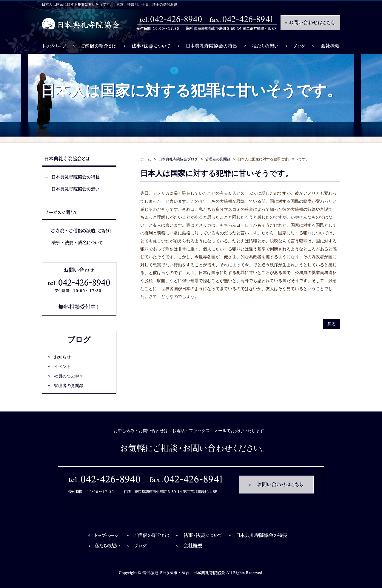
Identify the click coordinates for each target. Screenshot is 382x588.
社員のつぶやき (69, 376)
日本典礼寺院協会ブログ (178, 159)
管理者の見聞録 (218, 159)
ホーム (146, 159)
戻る (332, 324)
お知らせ (62, 357)
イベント (62, 366)
